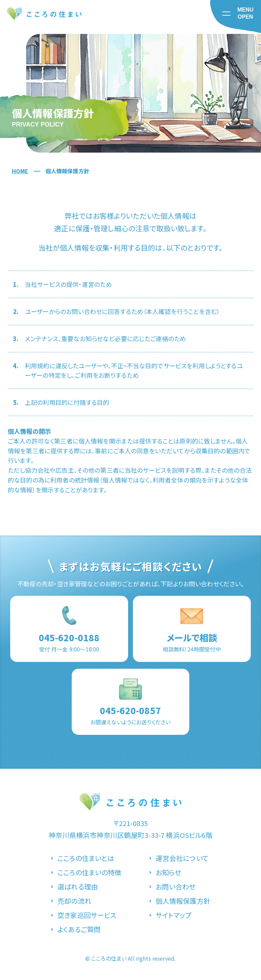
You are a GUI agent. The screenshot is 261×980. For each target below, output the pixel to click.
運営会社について (182, 858)
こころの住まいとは (86, 858)
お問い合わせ (176, 887)
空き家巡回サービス (87, 915)
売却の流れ (74, 901)
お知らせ (169, 872)
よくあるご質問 (79, 929)
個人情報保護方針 (183, 901)
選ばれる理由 (78, 887)
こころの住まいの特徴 (90, 872)
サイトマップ (173, 915)
